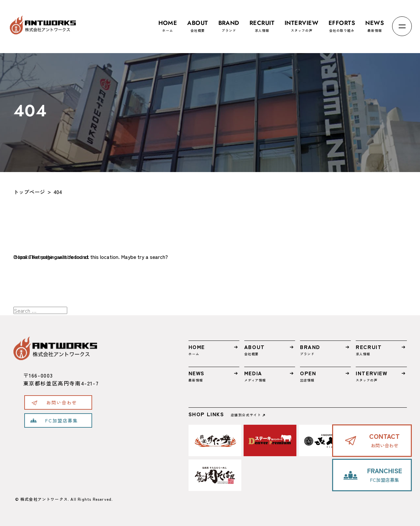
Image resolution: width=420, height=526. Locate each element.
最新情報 (375, 23)
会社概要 (198, 23)
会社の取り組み (342, 23)
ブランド (229, 23)
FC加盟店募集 (61, 420)
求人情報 (262, 23)
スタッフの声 (301, 23)
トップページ (29, 192)
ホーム (168, 23)
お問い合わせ (62, 402)
